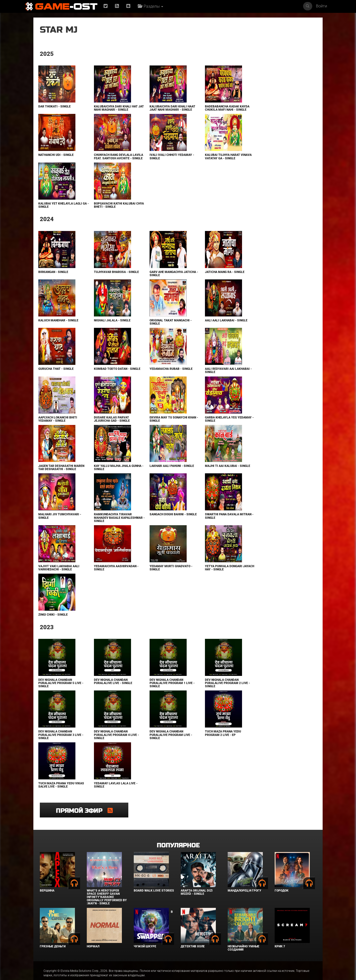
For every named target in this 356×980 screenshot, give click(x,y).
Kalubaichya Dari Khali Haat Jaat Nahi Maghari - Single (153, 110)
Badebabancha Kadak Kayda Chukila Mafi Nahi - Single (201, 110)
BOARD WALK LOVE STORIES (154, 881)
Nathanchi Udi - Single (56, 158)
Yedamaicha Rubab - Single (155, 375)
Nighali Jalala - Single (104, 327)
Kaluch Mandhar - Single (58, 327)
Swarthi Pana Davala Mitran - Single (197, 526)
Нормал (93, 936)
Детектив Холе (193, 936)
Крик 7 (280, 936)
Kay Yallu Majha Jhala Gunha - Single (104, 474)
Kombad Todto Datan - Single (103, 377)
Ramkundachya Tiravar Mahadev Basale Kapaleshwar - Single (104, 527)
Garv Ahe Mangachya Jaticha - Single (150, 280)
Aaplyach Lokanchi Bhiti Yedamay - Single (57, 426)
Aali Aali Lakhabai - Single (201, 327)
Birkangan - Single (53, 278)
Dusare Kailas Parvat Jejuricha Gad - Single (103, 426)
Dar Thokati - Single (54, 106)
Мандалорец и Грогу (245, 881)
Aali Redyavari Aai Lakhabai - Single (195, 377)
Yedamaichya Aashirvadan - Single (107, 578)
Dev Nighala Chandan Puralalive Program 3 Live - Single (60, 745)
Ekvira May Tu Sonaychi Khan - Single (152, 426)
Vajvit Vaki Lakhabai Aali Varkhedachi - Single (59, 578)
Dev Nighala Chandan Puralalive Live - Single (105, 691)
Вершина (47, 881)
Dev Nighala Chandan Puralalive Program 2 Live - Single (202, 693)
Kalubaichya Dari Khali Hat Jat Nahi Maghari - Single (104, 110)
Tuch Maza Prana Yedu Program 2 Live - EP (198, 743)
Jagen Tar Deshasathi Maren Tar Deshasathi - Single (57, 476)
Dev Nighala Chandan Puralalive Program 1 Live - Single (155, 693)
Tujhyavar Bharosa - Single (102, 280)
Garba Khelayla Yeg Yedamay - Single (196, 426)
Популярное (178, 836)
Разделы (152, 6)
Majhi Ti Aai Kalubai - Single (197, 474)
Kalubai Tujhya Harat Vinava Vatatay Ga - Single (201, 160)
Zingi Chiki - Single (53, 625)
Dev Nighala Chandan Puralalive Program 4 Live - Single (107, 745)
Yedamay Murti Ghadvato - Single (154, 578)
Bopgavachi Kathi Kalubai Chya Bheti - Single (106, 212)
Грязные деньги (53, 936)
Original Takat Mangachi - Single (154, 328)
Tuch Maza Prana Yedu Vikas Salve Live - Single (58, 795)
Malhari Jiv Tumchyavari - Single (59, 526)
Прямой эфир (270, 33)
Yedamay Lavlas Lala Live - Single (107, 795)
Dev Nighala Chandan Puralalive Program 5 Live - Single (60, 693)
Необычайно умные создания (244, 938)
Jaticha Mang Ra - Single (200, 278)
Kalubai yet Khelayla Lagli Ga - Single (55, 212)
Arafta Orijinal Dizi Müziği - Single (197, 882)
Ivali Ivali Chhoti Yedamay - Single (154, 160)
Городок (282, 881)
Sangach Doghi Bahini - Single (151, 526)
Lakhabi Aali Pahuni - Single (150, 474)
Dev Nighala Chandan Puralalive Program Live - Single (154, 745)
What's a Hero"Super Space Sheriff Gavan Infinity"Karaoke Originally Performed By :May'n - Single (107, 887)
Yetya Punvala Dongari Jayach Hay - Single (199, 578)
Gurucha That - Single (56, 375)
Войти (322, 6)
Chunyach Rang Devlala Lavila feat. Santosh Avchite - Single (105, 162)
